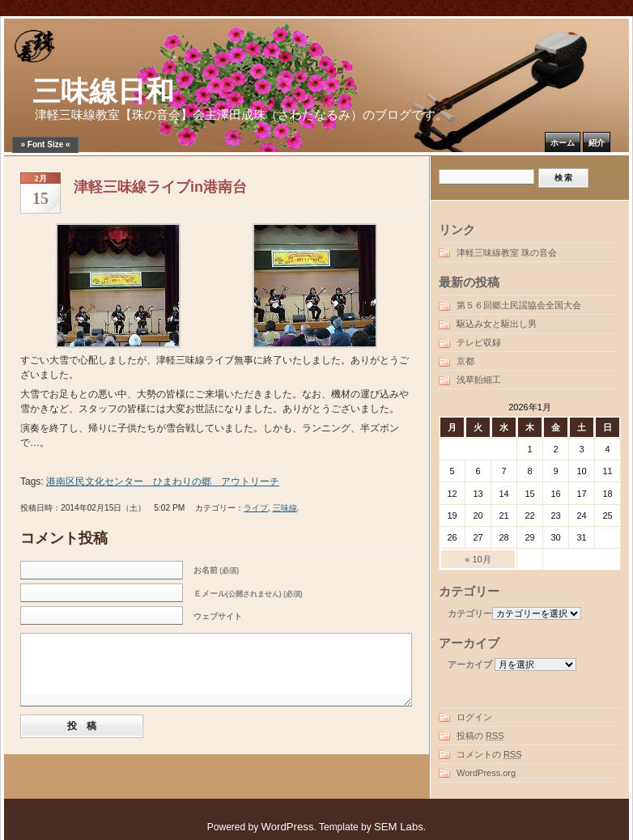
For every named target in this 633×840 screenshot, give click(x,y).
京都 (465, 361)
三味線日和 (103, 92)
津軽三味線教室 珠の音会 (507, 252)
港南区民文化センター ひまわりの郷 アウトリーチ (163, 482)
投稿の (480, 736)
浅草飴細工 (479, 380)
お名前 (216, 570)
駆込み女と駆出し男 (497, 324)
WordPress (288, 827)
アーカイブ (470, 664)
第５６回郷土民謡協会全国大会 (519, 305)
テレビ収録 (479, 342)
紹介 (597, 143)
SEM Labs (399, 827)
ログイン (474, 717)
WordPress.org (486, 773)
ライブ (256, 508)
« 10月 (478, 559)
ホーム (563, 143)
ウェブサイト (218, 616)
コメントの (489, 754)
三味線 (285, 508)
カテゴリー (470, 613)
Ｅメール (248, 594)
